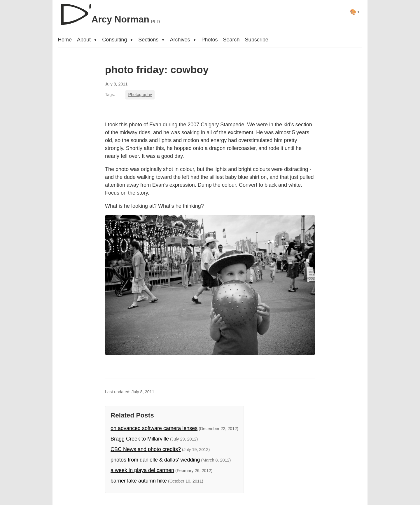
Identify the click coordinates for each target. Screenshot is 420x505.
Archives (183, 40)
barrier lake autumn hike (139, 481)
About (87, 40)
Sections (151, 40)
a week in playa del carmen (142, 470)
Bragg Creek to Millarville (140, 439)
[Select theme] (355, 12)
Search (231, 40)
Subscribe (257, 40)
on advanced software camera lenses (154, 428)
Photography (140, 95)
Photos (210, 40)
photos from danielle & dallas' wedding (155, 460)
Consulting (118, 40)
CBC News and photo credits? (146, 449)
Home (65, 40)
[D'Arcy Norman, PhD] (109, 12)
